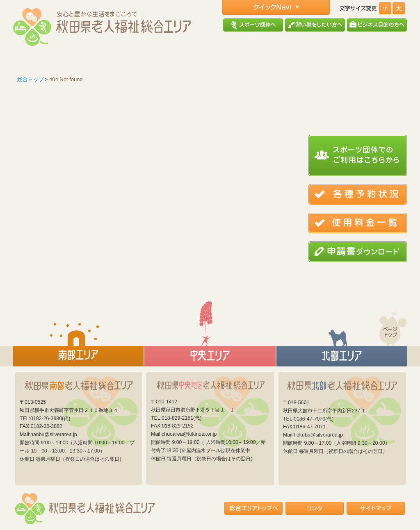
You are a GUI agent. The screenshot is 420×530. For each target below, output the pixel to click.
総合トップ (31, 79)
